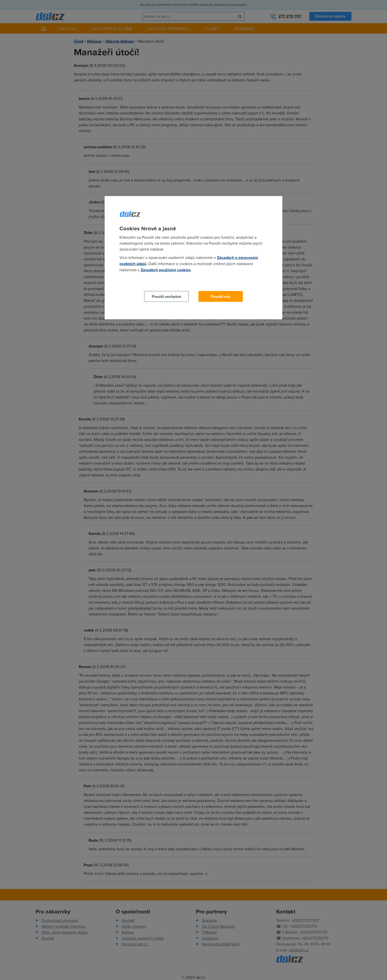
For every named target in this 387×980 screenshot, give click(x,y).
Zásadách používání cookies (166, 270)
